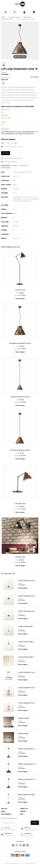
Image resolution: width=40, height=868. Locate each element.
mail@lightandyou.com (31, 830)
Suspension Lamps (7, 19)
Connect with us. (9, 836)
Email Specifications (9, 162)
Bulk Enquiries (6, 814)
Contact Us (24, 809)
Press (3, 811)
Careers (23, 811)
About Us (4, 809)
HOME (3, 17)
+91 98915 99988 (9, 830)
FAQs (22, 814)
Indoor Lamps (28, 17)
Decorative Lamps (14, 17)
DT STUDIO (5, 74)
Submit (35, 823)
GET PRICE (6, 153)
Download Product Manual (11, 158)
